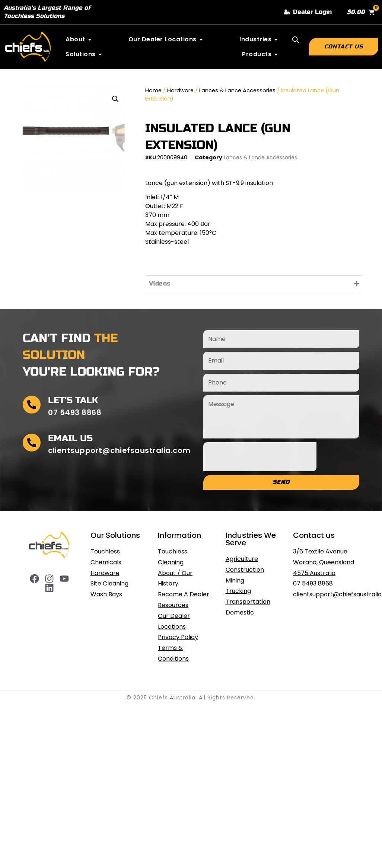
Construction (245, 570)
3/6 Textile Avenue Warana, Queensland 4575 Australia (324, 562)
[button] (115, 99)
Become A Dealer (184, 594)
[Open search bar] (296, 40)
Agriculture (242, 559)
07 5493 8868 (313, 583)
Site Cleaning (109, 583)
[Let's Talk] (32, 405)
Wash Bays (106, 594)
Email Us (70, 438)
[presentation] (260, 457)
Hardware (180, 90)
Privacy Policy (178, 637)
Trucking (238, 591)
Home (153, 90)
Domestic (240, 612)
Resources (173, 605)
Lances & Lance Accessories (237, 90)
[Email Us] (32, 443)
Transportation (248, 602)
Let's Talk (73, 400)
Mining (235, 580)
